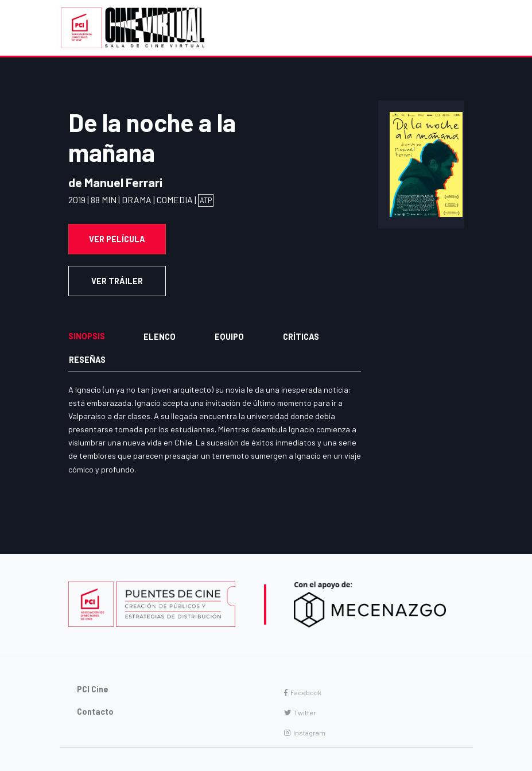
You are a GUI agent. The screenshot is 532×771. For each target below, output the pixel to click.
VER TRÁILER (117, 281)
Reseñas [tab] (87, 360)
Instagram (305, 733)
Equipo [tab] (229, 337)
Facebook (303, 692)
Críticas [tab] (301, 337)
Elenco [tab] (160, 337)
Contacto (95, 712)
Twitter (300, 712)
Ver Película (117, 239)
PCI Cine (93, 689)
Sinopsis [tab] (87, 336)
